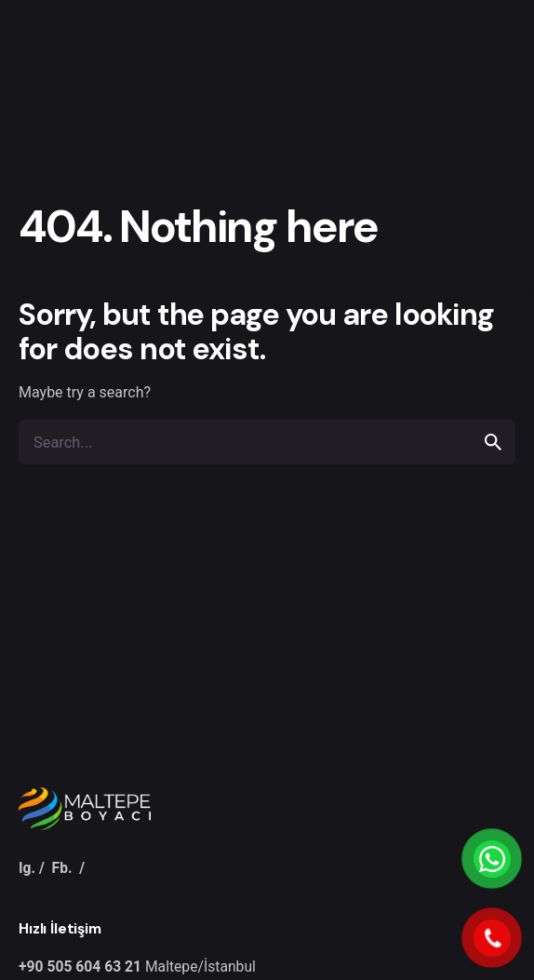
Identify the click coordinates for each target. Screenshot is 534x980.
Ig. (27, 868)
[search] (493, 442)
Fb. (62, 868)
